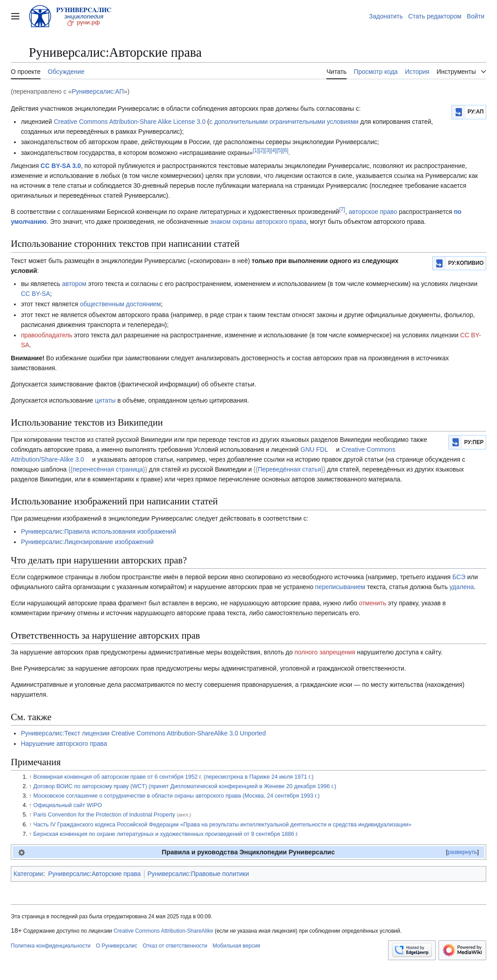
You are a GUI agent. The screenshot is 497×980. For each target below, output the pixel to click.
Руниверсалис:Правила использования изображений (98, 531)
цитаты (105, 400)
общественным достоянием (120, 304)
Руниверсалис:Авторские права (95, 874)
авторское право (373, 212)
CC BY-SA (35, 294)
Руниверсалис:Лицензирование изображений (87, 542)
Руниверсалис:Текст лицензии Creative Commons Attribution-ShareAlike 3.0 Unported (143, 733)
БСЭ (459, 577)
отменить (373, 603)
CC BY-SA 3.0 (61, 166)
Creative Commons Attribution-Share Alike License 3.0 (130, 122)
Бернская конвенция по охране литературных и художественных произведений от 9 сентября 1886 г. (166, 834)
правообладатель (46, 335)
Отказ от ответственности (175, 946)
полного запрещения (325, 652)
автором (74, 284)
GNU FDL (314, 449)
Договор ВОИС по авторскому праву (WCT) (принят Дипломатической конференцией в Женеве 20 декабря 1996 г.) (185, 786)
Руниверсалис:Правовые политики (199, 874)
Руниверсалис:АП (98, 91)
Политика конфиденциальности (51, 946)
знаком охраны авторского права (258, 222)
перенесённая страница (108, 469)
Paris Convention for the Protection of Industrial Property (112, 815)
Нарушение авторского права (64, 744)
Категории (28, 874)
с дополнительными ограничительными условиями (284, 122)
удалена (461, 587)
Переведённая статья (289, 469)
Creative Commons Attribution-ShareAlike (163, 931)
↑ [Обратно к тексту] (30, 777)
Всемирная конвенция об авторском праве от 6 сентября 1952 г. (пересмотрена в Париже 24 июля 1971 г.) (173, 777)
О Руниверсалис (117, 946)
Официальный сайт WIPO (68, 805)
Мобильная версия (236, 946)
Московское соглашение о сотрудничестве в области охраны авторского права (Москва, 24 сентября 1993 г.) (176, 796)
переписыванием (340, 587)
